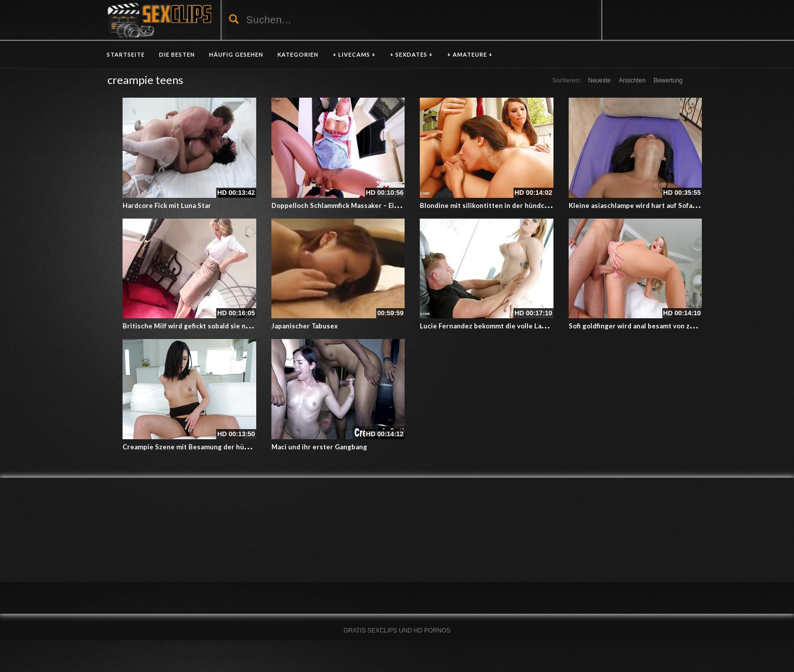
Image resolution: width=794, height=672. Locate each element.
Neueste (599, 80)
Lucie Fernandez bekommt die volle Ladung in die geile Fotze (517, 326)
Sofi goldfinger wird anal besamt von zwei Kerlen (646, 326)
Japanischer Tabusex (305, 326)
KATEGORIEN (298, 54)
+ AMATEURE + (470, 54)
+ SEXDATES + (411, 54)
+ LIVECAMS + (354, 54)
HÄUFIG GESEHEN (236, 54)
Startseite (126, 54)
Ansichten (632, 80)
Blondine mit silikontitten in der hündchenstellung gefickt (513, 205)
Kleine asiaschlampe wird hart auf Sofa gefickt (642, 205)
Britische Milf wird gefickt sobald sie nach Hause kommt (212, 326)
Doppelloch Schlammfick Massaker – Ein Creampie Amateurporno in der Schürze (399, 205)
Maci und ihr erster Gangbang (319, 447)
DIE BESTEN (177, 54)
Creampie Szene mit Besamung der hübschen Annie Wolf (214, 447)
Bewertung (668, 80)
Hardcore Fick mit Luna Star (167, 205)
